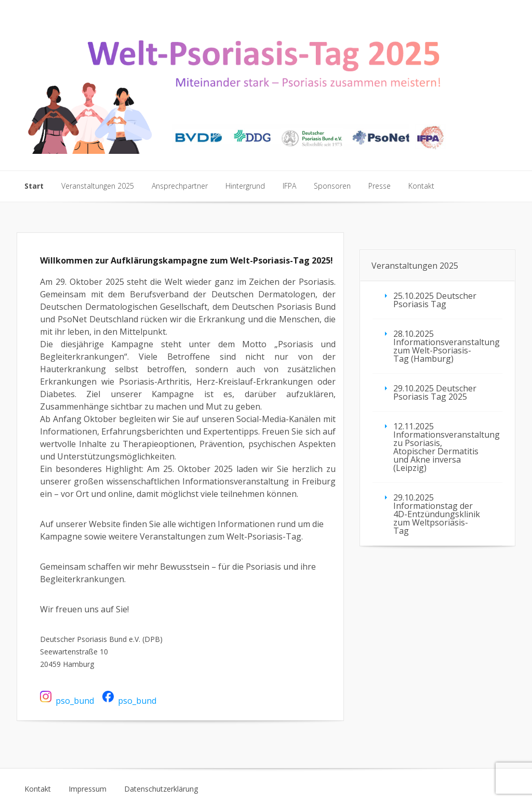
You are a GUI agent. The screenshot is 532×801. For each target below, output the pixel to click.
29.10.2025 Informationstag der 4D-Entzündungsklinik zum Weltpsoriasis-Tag (437, 514)
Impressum (88, 789)
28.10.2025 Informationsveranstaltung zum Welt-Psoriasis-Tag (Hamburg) (447, 346)
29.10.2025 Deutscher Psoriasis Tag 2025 (435, 392)
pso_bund (75, 700)
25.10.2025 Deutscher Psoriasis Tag (435, 300)
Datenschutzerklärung (161, 789)
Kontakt (38, 789)
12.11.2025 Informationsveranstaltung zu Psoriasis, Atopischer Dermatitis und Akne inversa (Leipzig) (447, 447)
